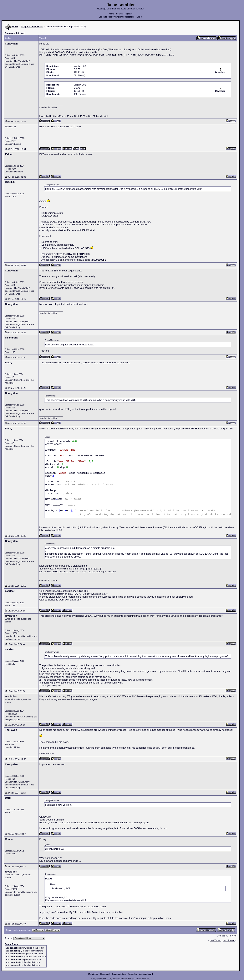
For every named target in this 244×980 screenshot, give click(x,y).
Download (105, 974)
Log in (139, 17)
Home (111, 14)
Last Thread (216, 940)
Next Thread (229, 940)
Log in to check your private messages (117, 17)
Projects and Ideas (32, 26)
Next (23, 33)
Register (129, 14)
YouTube (145, 979)
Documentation (119, 974)
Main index (93, 974)
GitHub (137, 979)
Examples (132, 974)
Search (119, 14)
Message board (146, 974)
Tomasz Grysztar (119, 979)
